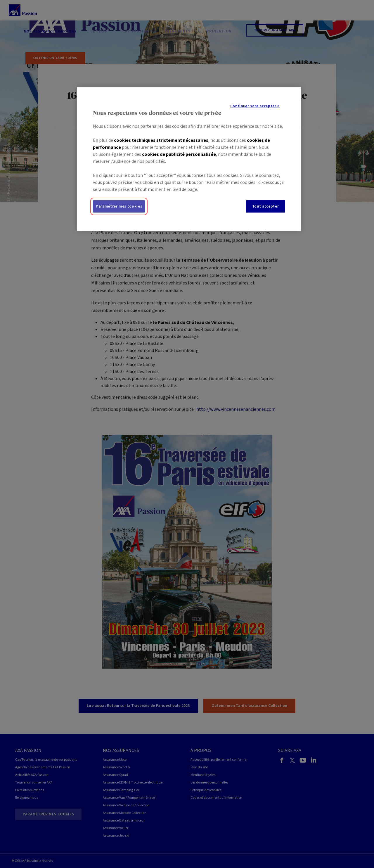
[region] (189, 159)
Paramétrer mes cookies (119, 206)
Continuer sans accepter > (255, 106)
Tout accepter (265, 206)
